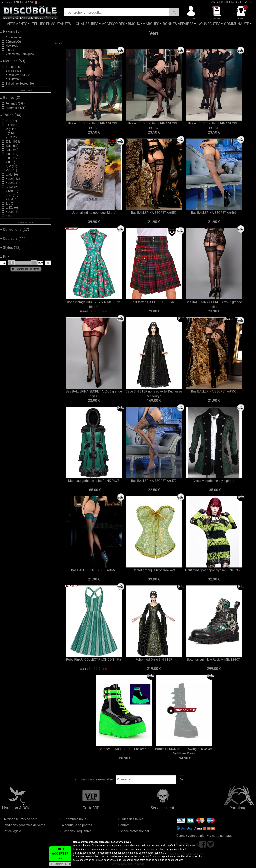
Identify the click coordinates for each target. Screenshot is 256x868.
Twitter (249, 2)
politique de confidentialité (169, 860)
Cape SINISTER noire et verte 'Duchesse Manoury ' (154, 394)
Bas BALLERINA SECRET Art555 (214, 391)
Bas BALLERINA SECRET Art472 (154, 481)
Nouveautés (209, 24)
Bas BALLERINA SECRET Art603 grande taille (94, 394)
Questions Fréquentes (76, 831)
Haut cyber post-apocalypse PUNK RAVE (214, 570)
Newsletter (218, 2)
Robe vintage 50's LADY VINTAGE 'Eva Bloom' (94, 304)
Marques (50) (13, 61)
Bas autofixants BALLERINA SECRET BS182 (154, 126)
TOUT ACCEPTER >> (60, 854)
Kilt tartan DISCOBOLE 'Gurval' (154, 302)
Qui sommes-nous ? (74, 819)
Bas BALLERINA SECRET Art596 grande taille (214, 304)
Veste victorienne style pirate (214, 481)
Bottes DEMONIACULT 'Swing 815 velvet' (184, 749)
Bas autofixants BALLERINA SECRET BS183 (94, 126)
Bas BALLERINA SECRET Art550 (154, 213)
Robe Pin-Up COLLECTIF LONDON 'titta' (94, 660)
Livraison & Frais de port (19, 819)
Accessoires (114, 24)
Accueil (58, 44)
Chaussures (87, 24)
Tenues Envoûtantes (51, 24)
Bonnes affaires (178, 24)
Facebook (235, 2)
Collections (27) (15, 230)
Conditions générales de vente (24, 825)
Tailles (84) (11, 115)
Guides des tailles (131, 819)
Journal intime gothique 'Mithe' (94, 213)
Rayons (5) (10, 31)
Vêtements (17, 24)
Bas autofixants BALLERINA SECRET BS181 (214, 126)
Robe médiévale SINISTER (154, 660)
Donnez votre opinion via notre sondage (204, 836)
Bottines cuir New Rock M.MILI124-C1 (214, 660)
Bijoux (134, 24)
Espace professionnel (134, 831)
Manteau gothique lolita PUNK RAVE (94, 481)
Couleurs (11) (13, 239)
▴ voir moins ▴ (26, 222)
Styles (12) (10, 248)
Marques (151, 24)
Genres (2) (10, 98)
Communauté (236, 24)
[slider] (11, 263)
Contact (124, 825)
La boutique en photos (76, 825)
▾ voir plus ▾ (26, 90)
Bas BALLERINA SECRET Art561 (94, 570)
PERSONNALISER (60, 864)
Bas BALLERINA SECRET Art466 (214, 213)
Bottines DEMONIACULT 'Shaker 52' (124, 749)
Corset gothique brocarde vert (154, 570)
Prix (5, 257)
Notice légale (12, 831)
